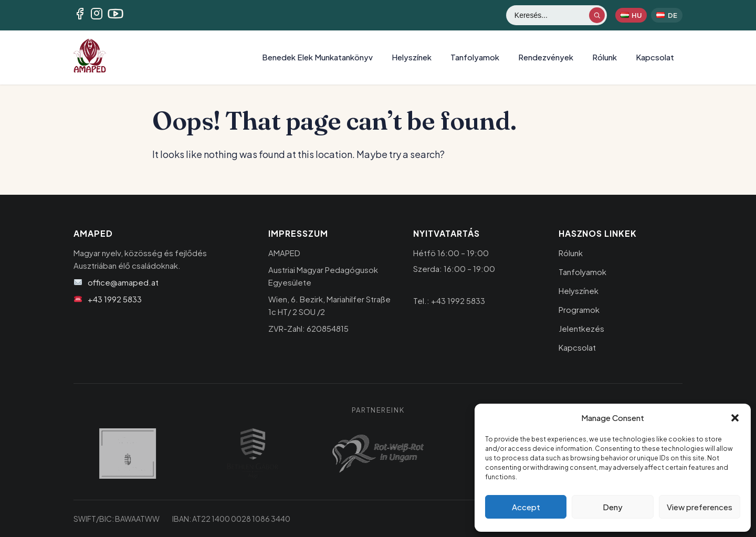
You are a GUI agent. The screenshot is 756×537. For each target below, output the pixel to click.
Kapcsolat (655, 57)
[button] (735, 418)
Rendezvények (546, 57)
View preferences (700, 507)
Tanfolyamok (475, 57)
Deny (613, 507)
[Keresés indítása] (597, 15)
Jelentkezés (581, 328)
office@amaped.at (123, 282)
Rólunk (605, 57)
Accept (526, 507)
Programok (579, 309)
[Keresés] (551, 15)
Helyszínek (412, 57)
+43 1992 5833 (115, 299)
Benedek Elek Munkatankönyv (317, 57)
